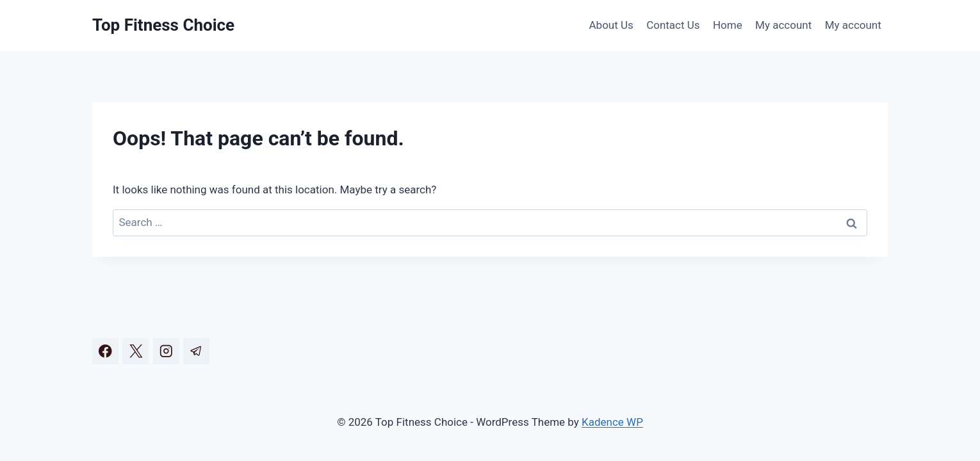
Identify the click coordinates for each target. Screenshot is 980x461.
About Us (611, 25)
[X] (135, 351)
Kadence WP (612, 422)
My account (783, 25)
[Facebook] (105, 351)
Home (728, 25)
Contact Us (673, 25)
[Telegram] (196, 351)
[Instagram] (166, 351)
